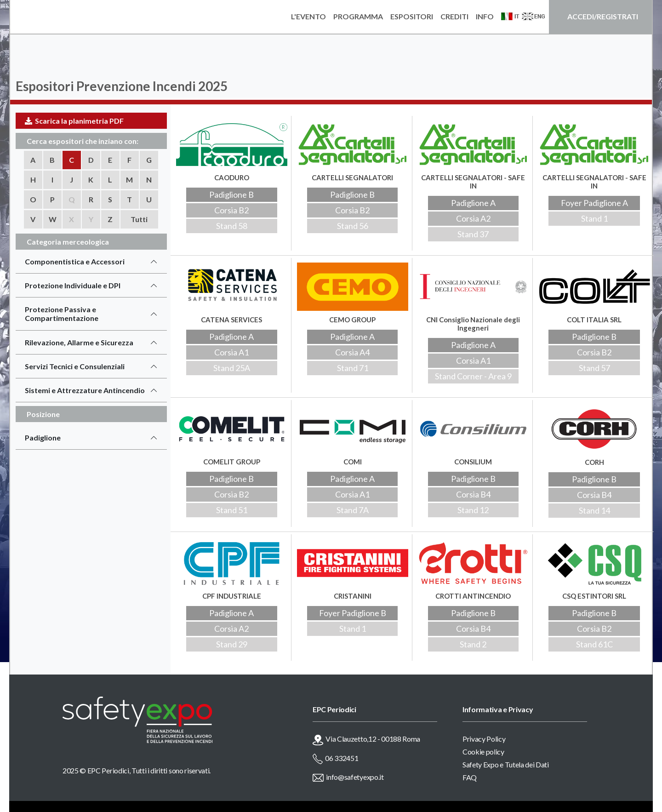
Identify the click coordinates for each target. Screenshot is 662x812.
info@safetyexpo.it (355, 777)
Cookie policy (483, 752)
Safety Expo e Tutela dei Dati (506, 764)
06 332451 (342, 758)
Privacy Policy (484, 739)
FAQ (470, 777)
